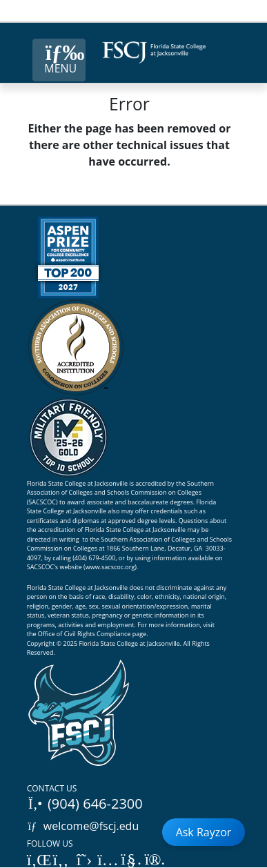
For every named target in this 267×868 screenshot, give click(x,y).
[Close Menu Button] (59, 60)
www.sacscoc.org (110, 567)
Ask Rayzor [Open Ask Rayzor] (204, 832)
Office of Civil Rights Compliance (85, 634)
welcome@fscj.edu (83, 826)
